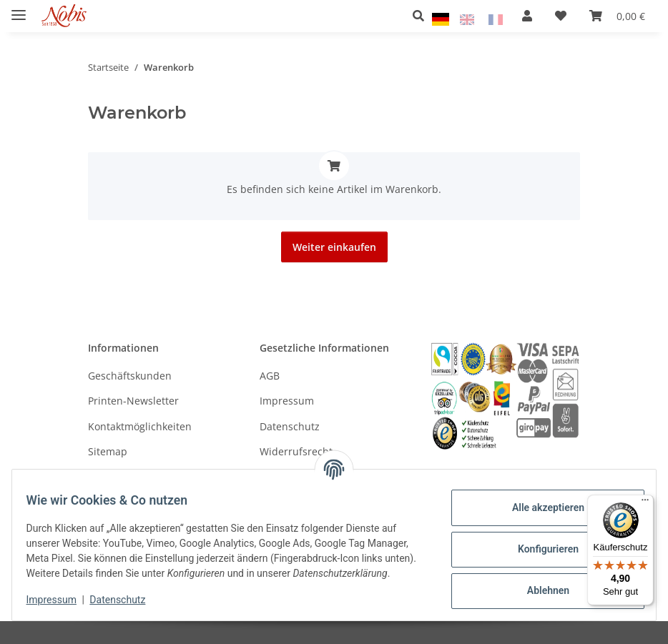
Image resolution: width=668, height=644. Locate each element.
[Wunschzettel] (561, 16)
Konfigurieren (539, 543)
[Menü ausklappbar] (19, 9)
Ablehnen (539, 584)
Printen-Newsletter (133, 401)
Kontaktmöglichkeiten (140, 426)
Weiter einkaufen (334, 247)
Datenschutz (127, 601)
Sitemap (108, 451)
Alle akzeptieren (539, 501)
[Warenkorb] (617, 16)
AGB (270, 376)
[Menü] (645, 503)
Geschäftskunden (130, 376)
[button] (422, 16)
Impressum (60, 601)
